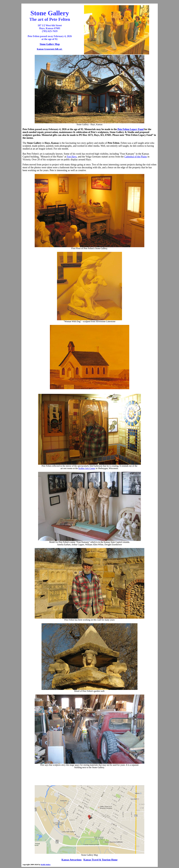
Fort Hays (72, 157)
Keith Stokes (46, 865)
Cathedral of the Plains (136, 157)
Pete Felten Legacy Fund (130, 129)
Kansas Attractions (72, 860)
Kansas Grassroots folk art (50, 49)
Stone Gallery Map (50, 44)
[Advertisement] (89, 777)
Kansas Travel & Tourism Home (100, 860)
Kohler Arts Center (87, 468)
